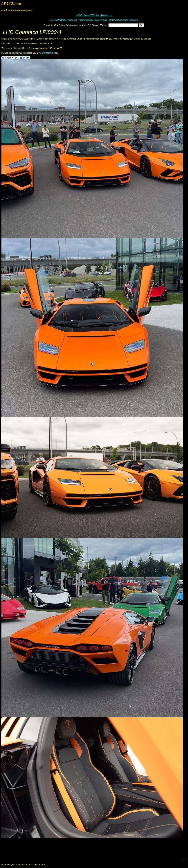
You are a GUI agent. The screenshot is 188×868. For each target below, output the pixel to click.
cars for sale (101, 20)
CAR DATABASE (58, 20)
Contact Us (48, 53)
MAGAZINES (115, 20)
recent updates (86, 20)
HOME (79, 15)
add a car (73, 20)
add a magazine (131, 20)
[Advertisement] (62, 848)
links (98, 15)
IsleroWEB (89, 15)
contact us (107, 15)
